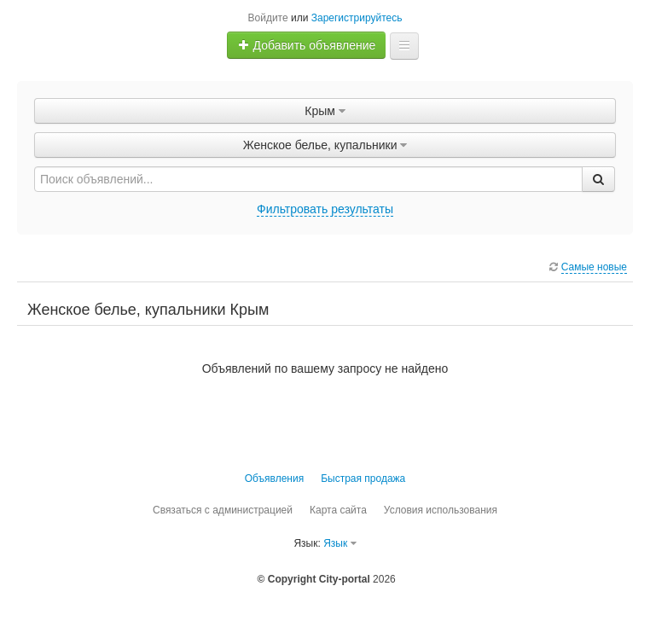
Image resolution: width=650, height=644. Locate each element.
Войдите (268, 18)
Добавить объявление (307, 45)
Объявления (274, 479)
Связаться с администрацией (223, 510)
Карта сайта (338, 510)
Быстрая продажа (363, 479)
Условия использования (441, 510)
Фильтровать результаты (325, 209)
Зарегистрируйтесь (357, 18)
